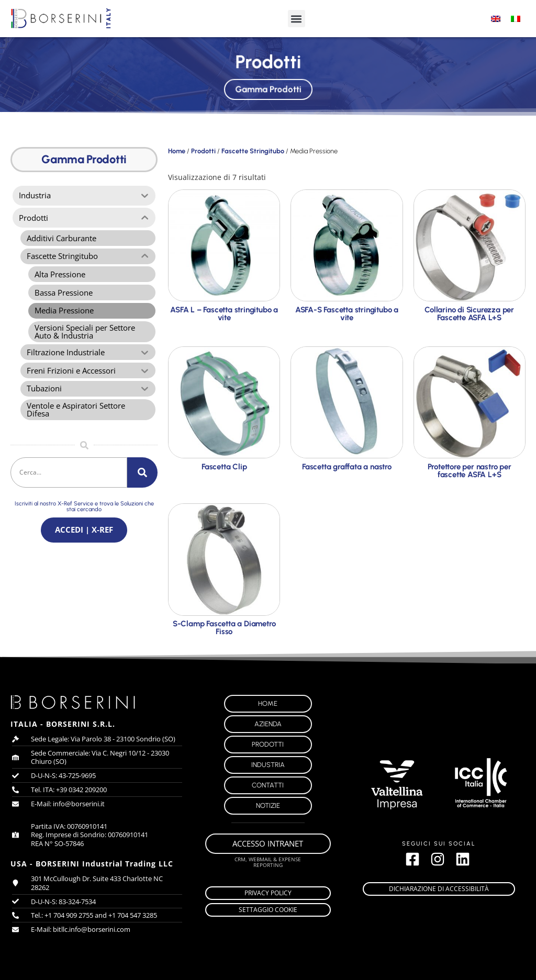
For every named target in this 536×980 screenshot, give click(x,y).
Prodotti (203, 151)
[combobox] (69, 480)
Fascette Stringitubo (253, 151)
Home (177, 151)
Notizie (268, 806)
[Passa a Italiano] (516, 19)
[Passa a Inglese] (496, 19)
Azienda (268, 724)
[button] (297, 19)
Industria (268, 765)
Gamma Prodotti (268, 87)
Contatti (268, 785)
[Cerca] (142, 480)
